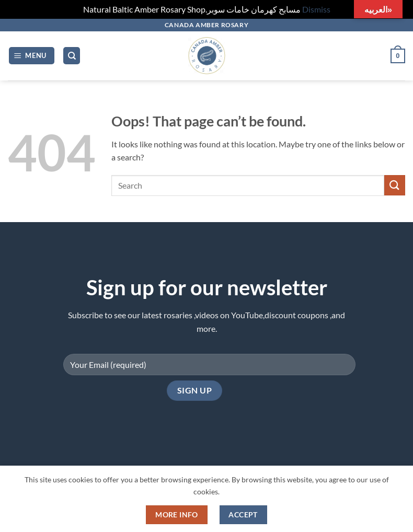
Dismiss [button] (316, 9)
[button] (32, 56)
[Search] (72, 56)
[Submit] (395, 185)
